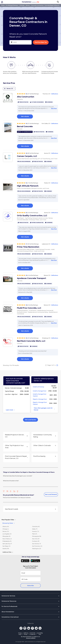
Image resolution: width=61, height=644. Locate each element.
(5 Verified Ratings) (33, 305)
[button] (30, 520)
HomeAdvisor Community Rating (45, 436)
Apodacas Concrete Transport (32, 278)
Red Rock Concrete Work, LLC (31, 341)
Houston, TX (35, 531)
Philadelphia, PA (7, 541)
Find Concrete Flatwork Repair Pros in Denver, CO (16, 457)
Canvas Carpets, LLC (27, 156)
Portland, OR (36, 541)
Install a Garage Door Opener (40, 395)
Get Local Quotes (30, 420)
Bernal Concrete (25, 126)
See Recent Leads (30, 509)
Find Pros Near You (41, 42)
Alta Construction (26, 97)
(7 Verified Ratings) (33, 183)
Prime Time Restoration (28, 247)
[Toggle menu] (2, 2)
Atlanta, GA (6, 527)
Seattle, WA (6, 549)
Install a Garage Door (40, 391)
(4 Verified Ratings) (33, 213)
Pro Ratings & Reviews (12, 5)
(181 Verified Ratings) (33, 153)
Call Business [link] (54, 94)
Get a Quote (25, 116)
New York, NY (36, 539)
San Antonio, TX (36, 544)
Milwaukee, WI (6, 536)
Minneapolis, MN (37, 536)
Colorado (22, 5)
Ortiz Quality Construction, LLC (32, 216)
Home (3, 5)
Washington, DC (37, 549)
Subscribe (30, 586)
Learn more (10, 410)
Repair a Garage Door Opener (40, 403)
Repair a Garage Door (40, 399)
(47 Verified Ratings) (33, 94)
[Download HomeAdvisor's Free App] (26, 561)
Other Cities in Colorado (45, 445)
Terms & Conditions (31, 638)
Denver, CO (9, 89)
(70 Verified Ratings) (33, 124)
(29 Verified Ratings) (33, 244)
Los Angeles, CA (7, 534)
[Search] (59, 2)
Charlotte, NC (36, 527)
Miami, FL (35, 534)
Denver (28, 5)
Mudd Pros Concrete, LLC (29, 308)
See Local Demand (51, 494)
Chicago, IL (6, 529)
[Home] (30, 2)
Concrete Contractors (37, 5)
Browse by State (9, 523)
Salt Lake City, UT (7, 544)
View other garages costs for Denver (44, 409)
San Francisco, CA (37, 546)
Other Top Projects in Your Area (16, 447)
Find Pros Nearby (45, 456)
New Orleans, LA (7, 539)
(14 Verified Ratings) (33, 338)
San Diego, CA (6, 546)
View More (54, 108)
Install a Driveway (38, 387)
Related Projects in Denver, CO (16, 436)
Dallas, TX (35, 529)
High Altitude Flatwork (28, 186)
